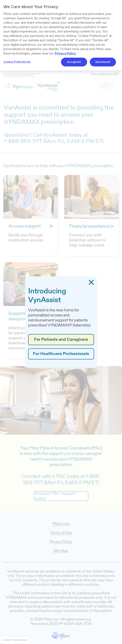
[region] (61, 35)
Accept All (74, 62)
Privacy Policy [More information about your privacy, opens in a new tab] (65, 53)
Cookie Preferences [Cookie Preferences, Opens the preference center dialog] (17, 62)
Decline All (103, 62)
